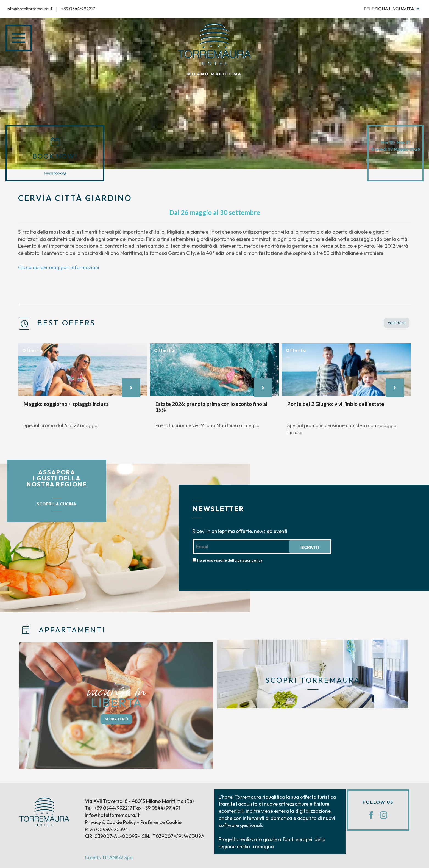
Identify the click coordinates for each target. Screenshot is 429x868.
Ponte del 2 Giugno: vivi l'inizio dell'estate (336, 404)
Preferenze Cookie (161, 822)
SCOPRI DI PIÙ (116, 719)
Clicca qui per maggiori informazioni (59, 267)
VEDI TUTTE (397, 323)
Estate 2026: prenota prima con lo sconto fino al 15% (211, 407)
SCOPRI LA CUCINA (57, 504)
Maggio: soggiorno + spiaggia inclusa (66, 404)
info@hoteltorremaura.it (30, 9)
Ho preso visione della (230, 560)
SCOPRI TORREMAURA (313, 680)
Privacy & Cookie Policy (110, 822)
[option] (83, 389)
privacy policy (250, 560)
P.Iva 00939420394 (106, 829)
